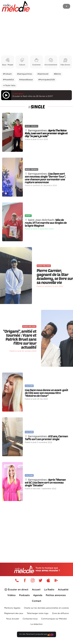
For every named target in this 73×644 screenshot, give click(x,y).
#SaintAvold (43, 74)
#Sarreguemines (25, 74)
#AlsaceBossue (26, 80)
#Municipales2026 (47, 80)
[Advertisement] (36, 34)
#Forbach (7, 74)
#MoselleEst (8, 80)
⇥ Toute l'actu (9, 86)
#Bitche (57, 74)
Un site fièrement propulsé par (36, 635)
